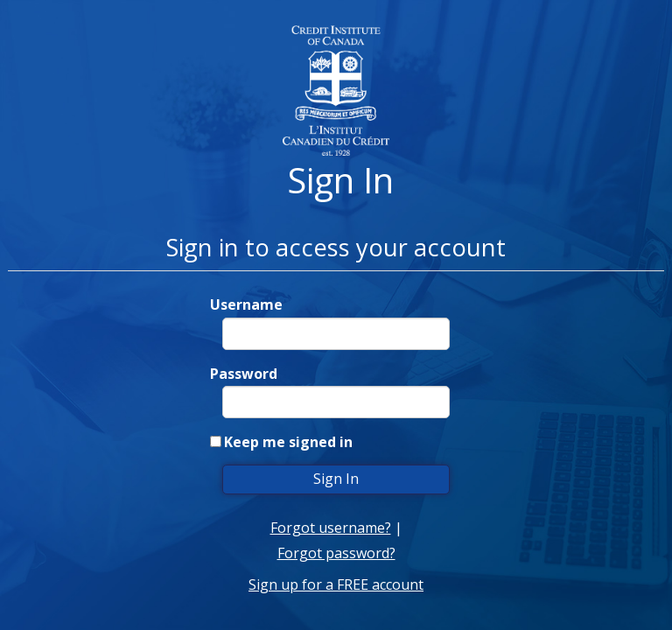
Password (244, 374)
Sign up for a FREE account (336, 584)
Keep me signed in (288, 442)
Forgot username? (331, 528)
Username (246, 304)
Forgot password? (336, 553)
